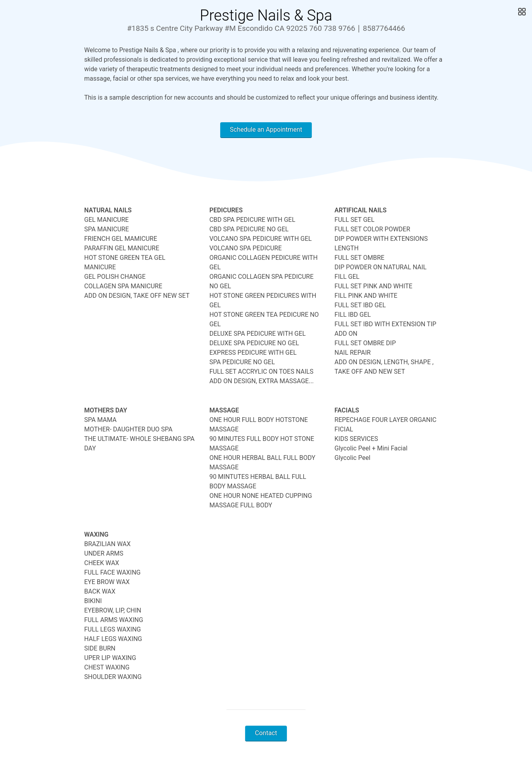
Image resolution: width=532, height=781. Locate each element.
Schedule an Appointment (266, 130)
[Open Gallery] (521, 12)
